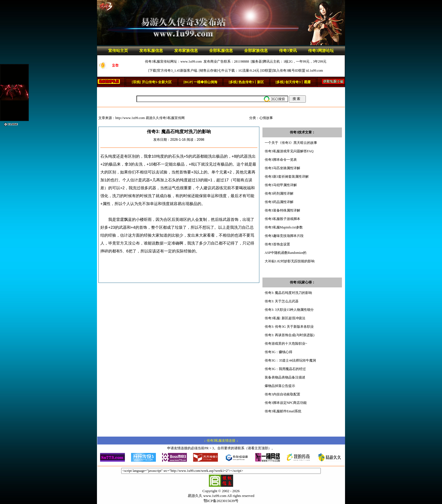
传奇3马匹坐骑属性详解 (282, 168)
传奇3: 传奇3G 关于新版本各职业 (289, 327)
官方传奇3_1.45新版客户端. (178, 71)
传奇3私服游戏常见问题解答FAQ (289, 151)
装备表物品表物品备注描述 (285, 377)
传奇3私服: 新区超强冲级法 (285, 318)
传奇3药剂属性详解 (279, 193)
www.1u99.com (191, 61)
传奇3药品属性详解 (279, 202)
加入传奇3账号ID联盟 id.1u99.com (298, 71)
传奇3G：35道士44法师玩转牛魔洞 (290, 360)
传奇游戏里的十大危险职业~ (286, 344)
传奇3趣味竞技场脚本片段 (284, 236)
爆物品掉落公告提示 (280, 386)
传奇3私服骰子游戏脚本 (282, 219)
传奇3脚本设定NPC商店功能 (286, 403)
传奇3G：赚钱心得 (279, 352)
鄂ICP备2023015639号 (221, 501)
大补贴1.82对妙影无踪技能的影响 (290, 261)
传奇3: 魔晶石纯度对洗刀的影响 (288, 293)
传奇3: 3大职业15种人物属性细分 (289, 310)
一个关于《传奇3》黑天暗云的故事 (291, 143)
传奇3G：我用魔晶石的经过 (285, 369)
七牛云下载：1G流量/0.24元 (239, 71)
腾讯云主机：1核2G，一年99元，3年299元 (295, 61)
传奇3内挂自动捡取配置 (282, 394)
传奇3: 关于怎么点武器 (282, 301)
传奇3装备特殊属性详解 (282, 210)
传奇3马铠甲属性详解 (281, 185)
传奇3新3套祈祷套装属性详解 (287, 177)
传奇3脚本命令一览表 (281, 160)
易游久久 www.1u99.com (207, 496)
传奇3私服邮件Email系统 (283, 411)
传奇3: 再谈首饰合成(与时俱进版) (289, 335)
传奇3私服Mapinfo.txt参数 (284, 227)
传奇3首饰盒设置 (277, 244)
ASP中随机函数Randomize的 (286, 253)
